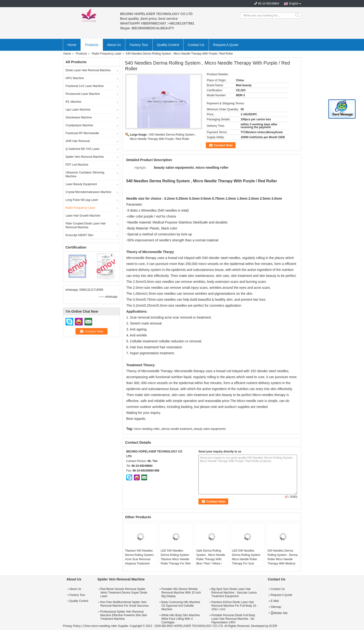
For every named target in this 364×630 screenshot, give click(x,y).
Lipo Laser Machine (78, 110)
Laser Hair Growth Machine (83, 216)
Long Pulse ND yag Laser (82, 200)
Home (72, 45)
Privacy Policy (72, 626)
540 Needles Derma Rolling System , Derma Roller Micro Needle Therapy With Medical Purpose (283, 559)
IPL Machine (73, 102)
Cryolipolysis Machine (79, 125)
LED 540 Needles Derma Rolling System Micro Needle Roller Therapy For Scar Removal (246, 559)
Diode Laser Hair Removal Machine (88, 70)
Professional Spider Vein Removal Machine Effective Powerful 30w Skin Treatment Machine (124, 615)
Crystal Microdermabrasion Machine (88, 192)
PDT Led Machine (77, 165)
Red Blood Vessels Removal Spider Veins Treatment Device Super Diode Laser (124, 593)
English (294, 4)
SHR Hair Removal (78, 141)
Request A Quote (226, 45)
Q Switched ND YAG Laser (83, 149)
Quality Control (168, 45)
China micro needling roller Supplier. (106, 626)
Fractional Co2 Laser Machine (85, 86)
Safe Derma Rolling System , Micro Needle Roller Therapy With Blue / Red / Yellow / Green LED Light (211, 559)
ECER (273, 626)
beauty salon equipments (210, 429)
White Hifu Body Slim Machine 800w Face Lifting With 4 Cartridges (180, 619)
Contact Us (196, 45)
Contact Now (223, 145)
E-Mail (275, 601)
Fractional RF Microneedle (82, 133)
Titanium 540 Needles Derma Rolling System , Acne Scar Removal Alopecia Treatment (140, 557)
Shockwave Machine (79, 117)
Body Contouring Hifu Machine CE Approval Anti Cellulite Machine (181, 606)
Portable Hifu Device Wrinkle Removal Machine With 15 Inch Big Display (181, 593)
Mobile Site (279, 613)
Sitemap (276, 607)
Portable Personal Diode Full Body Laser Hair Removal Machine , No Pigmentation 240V (233, 619)
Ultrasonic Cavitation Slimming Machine (85, 174)
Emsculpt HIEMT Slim (79, 235)
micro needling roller (147, 429)
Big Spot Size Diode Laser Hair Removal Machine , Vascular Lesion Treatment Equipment (234, 593)
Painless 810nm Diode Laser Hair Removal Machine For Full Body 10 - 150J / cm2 (235, 606)
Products (92, 45)
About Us (114, 45)
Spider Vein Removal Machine (85, 157)
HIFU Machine (75, 78)
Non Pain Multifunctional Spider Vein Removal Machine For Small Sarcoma (124, 604)
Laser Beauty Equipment (81, 184)
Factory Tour (139, 45)
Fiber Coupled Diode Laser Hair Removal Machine (86, 225)
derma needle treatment (177, 429)
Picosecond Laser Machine (83, 94)
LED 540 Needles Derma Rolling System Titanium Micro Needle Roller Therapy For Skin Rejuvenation (176, 559)
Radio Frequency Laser (107, 54)
